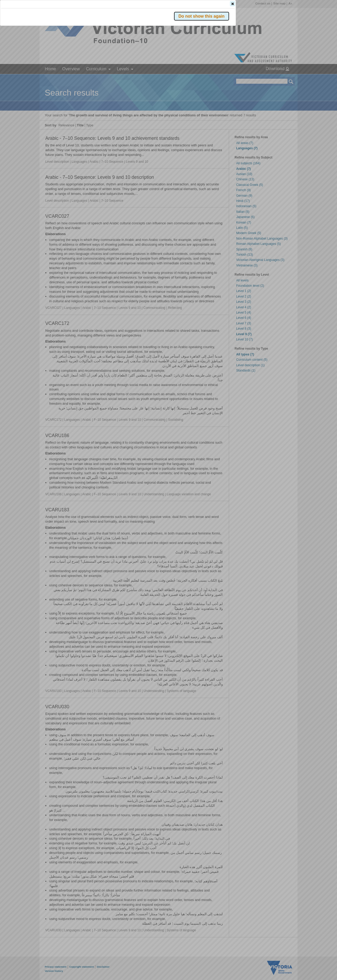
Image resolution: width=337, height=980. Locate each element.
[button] (282, 79)
